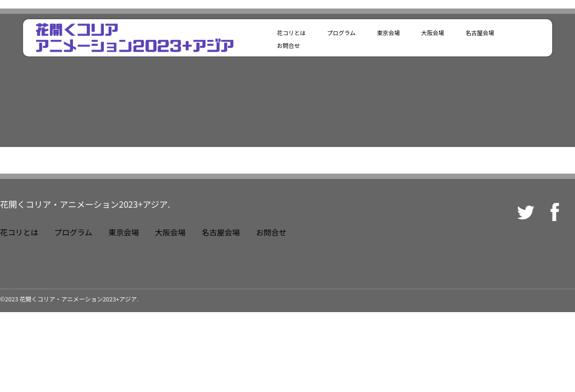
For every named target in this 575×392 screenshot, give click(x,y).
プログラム (341, 32)
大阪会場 (433, 32)
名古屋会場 (480, 32)
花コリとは (291, 32)
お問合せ (288, 45)
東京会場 (388, 32)
